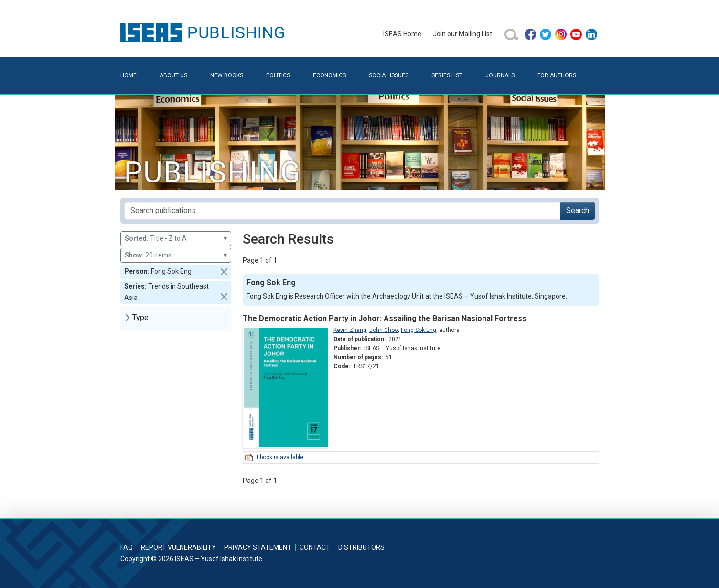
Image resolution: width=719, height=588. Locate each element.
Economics (329, 75)
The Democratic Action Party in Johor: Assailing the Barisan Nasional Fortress (385, 318)
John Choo (384, 330)
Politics (278, 75)
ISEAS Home (402, 34)
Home (129, 75)
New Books (227, 75)
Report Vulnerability (178, 547)
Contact (315, 547)
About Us (173, 75)
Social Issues (389, 75)
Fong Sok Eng (419, 330)
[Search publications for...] (342, 211)
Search (578, 210)
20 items (176, 255)
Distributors (361, 547)
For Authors (557, 75)
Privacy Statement (258, 547)
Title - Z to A (176, 239)
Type (140, 317)
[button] (224, 272)
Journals (500, 75)
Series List (447, 75)
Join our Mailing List (462, 34)
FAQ (127, 547)
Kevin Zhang (350, 330)
